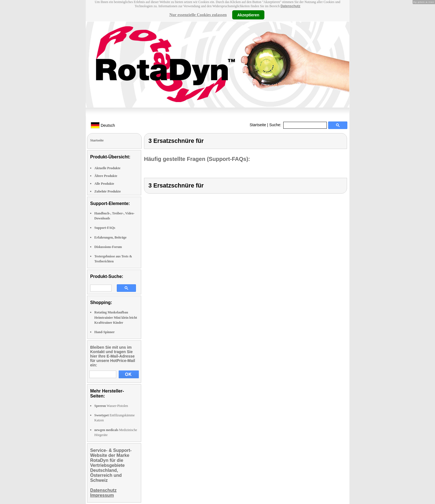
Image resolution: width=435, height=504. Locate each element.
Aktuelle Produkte (107, 168)
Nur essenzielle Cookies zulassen (198, 15)
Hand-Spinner (104, 332)
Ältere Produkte (106, 176)
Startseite (258, 125)
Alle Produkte (104, 184)
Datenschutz (290, 6)
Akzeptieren (248, 15)
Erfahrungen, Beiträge (110, 237)
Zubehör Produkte (108, 191)
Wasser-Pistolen (111, 406)
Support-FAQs (105, 228)
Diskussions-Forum (108, 247)
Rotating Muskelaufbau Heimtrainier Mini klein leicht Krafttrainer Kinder (116, 317)
